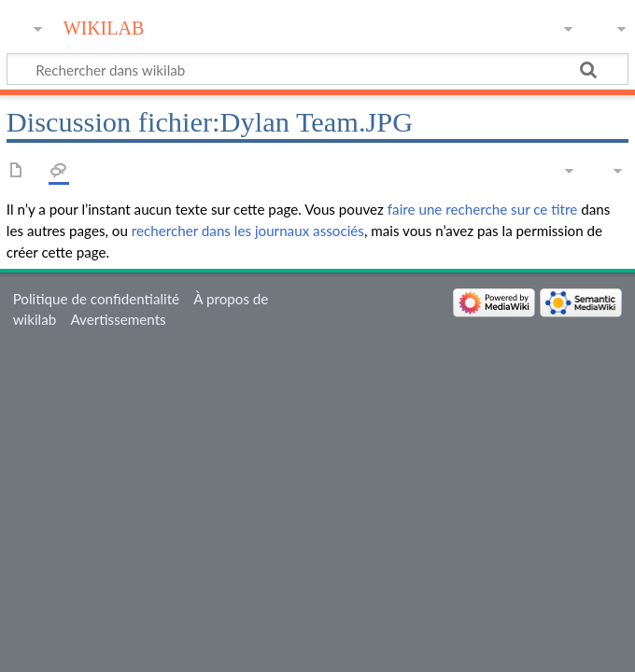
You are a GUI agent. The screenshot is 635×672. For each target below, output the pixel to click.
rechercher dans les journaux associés (248, 231)
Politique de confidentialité (96, 299)
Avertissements (118, 319)
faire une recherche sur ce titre (482, 209)
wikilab (104, 26)
